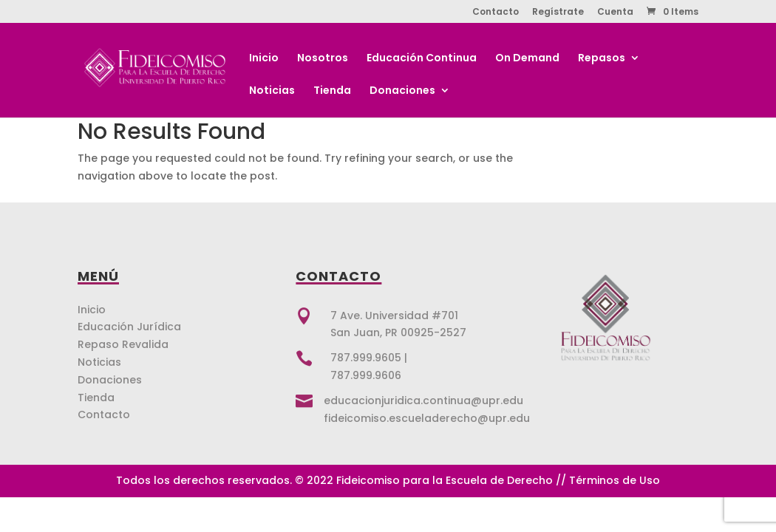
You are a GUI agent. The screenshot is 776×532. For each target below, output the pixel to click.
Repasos (602, 59)
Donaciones (402, 91)
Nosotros (323, 59)
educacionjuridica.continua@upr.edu (423, 400)
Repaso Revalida (123, 344)
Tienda (332, 91)
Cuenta (615, 13)
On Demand (527, 59)
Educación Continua (422, 59)
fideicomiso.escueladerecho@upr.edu (427, 418)
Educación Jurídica (129, 327)
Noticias (272, 91)
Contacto (496, 13)
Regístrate (558, 13)
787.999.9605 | (369, 358)
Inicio (264, 59)
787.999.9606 (366, 375)
